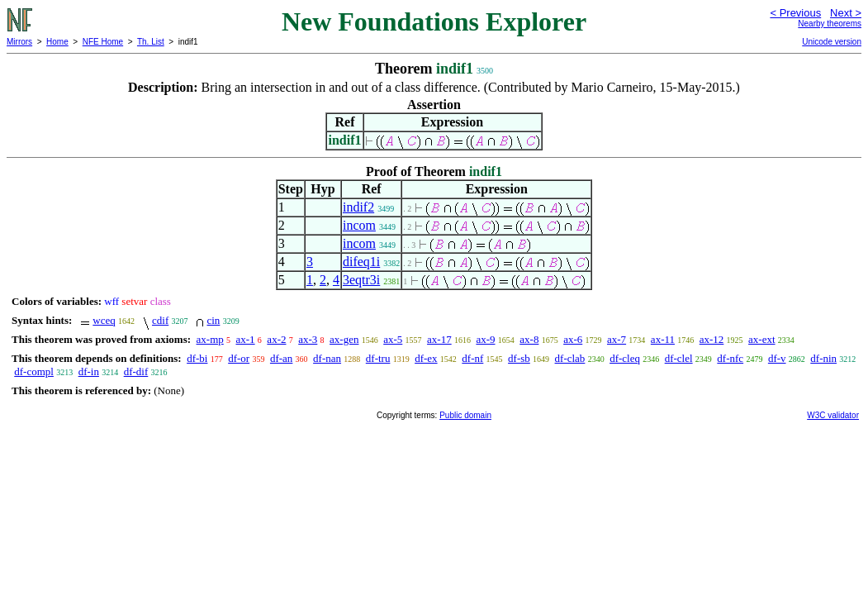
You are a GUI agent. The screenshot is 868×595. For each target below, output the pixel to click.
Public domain (465, 415)
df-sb (519, 358)
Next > (846, 13)
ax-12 (712, 339)
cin (213, 320)
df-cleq (625, 358)
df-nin (823, 358)
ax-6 (573, 339)
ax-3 (308, 339)
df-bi (197, 358)
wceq (104, 320)
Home (57, 42)
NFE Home (103, 42)
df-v (777, 358)
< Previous (795, 13)
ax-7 (617, 339)
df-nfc (730, 358)
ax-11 (663, 339)
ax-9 (485, 339)
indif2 (358, 207)
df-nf (472, 358)
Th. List (151, 42)
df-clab (570, 358)
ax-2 (276, 339)
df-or (239, 358)
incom (359, 225)
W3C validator (833, 415)
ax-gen (344, 339)
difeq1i (361, 262)
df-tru (378, 358)
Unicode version (832, 42)
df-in (89, 371)
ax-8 (529, 339)
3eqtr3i (361, 280)
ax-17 (439, 339)
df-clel (679, 358)
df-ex (426, 358)
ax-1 (246, 339)
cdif (160, 320)
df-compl (34, 371)
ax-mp (210, 339)
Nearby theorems (830, 24)
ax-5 (393, 339)
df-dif (136, 371)
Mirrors (19, 42)
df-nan (327, 358)
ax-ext (761, 339)
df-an (281, 358)
